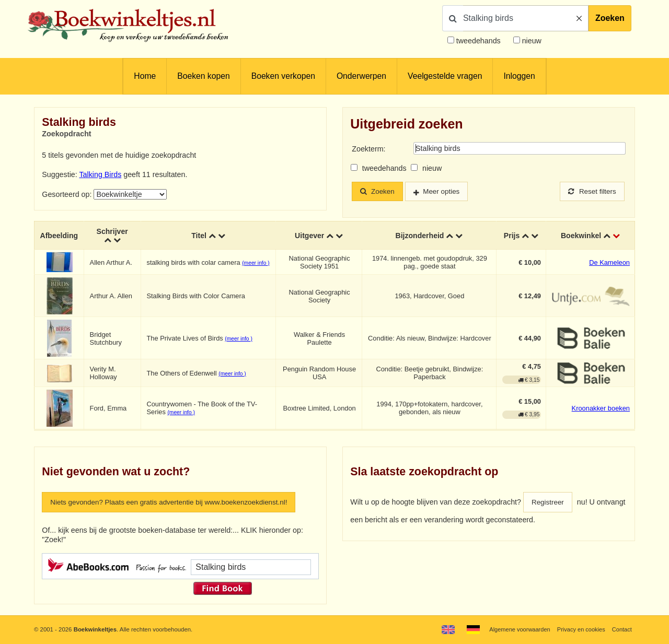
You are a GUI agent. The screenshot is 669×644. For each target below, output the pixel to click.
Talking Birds (100, 174)
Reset (591, 192)
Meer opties (446, 192)
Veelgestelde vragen (445, 76)
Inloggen (519, 76)
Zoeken (610, 18)
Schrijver (113, 231)
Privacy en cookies (579, 629)
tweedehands (478, 41)
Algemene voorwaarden (516, 629)
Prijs (512, 235)
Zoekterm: (368, 149)
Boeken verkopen (283, 76)
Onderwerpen (361, 76)
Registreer (549, 502)
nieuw (531, 41)
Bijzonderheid (420, 235)
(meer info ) (257, 263)
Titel (199, 235)
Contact (622, 629)
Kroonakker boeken (601, 408)
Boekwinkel (581, 235)
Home (145, 76)
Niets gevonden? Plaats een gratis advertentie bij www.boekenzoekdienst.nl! (176, 502)
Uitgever (310, 235)
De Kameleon (609, 262)
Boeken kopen (203, 76)
